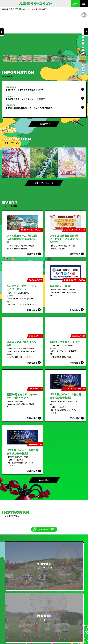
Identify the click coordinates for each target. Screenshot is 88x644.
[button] (10, 58)
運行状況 (42, 9)
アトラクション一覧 (44, 183)
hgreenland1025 (46, 529)
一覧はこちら (44, 124)
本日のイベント (30, 9)
